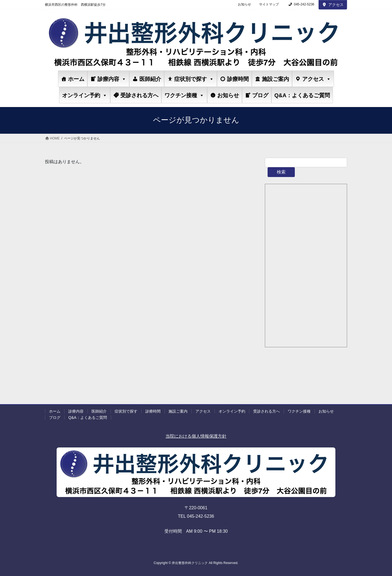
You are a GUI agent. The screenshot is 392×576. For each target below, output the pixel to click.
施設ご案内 (275, 79)
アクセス (333, 5)
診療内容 (112, 79)
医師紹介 (150, 79)
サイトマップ (269, 4)
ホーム (76, 79)
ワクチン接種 (184, 95)
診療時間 (238, 79)
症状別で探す (194, 79)
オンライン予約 (85, 95)
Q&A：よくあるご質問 (302, 95)
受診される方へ (139, 95)
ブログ (260, 95)
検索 (281, 172)
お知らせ (244, 4)
